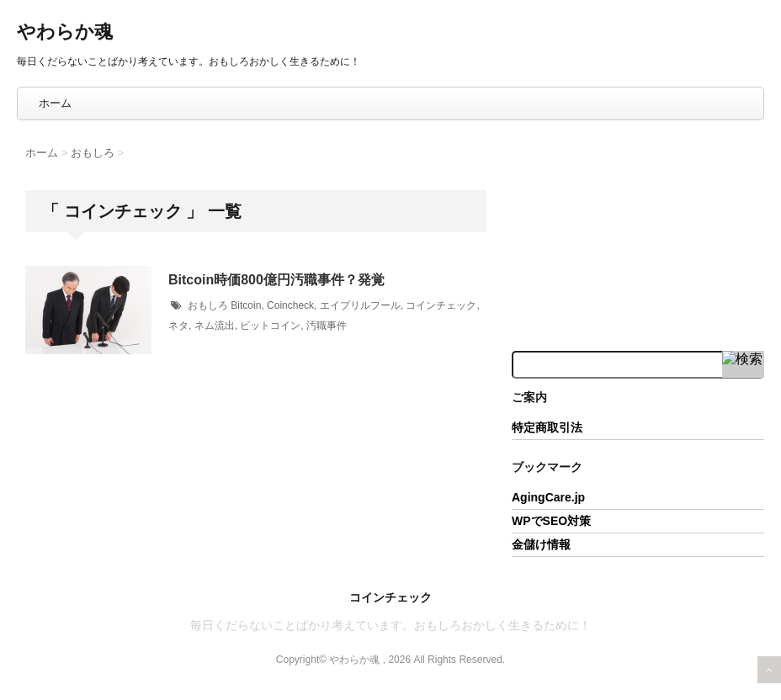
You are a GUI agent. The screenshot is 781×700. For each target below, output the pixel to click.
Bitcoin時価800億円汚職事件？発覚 (276, 280)
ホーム (55, 103)
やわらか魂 (65, 32)
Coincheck (290, 305)
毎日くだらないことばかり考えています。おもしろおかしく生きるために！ (390, 625)
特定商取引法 (547, 427)
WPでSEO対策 (551, 521)
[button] (88, 310)
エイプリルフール (360, 305)
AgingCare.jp (548, 497)
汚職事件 (327, 326)
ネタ (178, 326)
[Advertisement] (638, 234)
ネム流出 (215, 326)
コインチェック (441, 305)
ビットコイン (270, 326)
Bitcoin (246, 305)
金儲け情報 (541, 544)
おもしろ (208, 305)
